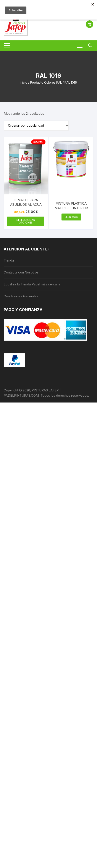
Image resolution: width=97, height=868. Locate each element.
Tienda (9, 260)
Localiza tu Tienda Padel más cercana (32, 284)
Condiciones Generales (21, 296)
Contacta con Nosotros (21, 272)
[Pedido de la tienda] (36, 126)
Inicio (24, 82)
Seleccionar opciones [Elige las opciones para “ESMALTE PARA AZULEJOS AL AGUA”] (26, 221)
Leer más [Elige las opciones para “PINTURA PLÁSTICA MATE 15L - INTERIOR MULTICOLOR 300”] (71, 217)
